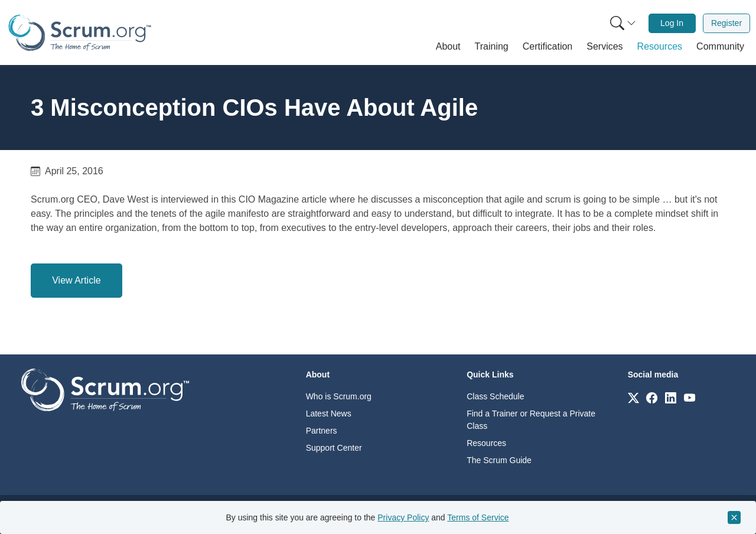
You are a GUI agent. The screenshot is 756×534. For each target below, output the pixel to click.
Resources (486, 443)
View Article (76, 280)
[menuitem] (622, 23)
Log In (672, 23)
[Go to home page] (105, 389)
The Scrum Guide (499, 460)
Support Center (334, 448)
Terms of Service (478, 517)
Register (726, 23)
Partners (322, 431)
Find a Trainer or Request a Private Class (531, 420)
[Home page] (80, 33)
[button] (448, 47)
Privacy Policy (403, 517)
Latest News (329, 413)
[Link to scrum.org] (633, 397)
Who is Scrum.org (339, 396)
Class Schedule (495, 396)
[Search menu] (623, 23)
